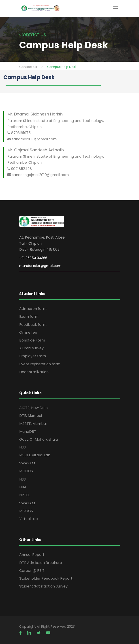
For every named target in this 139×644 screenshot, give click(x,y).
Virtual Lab (29, 519)
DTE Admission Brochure (41, 563)
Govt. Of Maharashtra (38, 439)
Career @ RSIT (32, 571)
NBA (23, 487)
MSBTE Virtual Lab (35, 455)
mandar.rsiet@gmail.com (40, 266)
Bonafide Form (32, 340)
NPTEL (25, 495)
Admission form (33, 309)
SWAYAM (27, 463)
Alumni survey (31, 348)
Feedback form (33, 325)
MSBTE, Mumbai (33, 424)
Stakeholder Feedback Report (46, 578)
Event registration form (40, 364)
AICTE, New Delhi (34, 408)
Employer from (33, 356)
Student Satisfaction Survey (43, 586)
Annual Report (32, 555)
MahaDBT (28, 432)
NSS (22, 447)
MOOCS (26, 471)
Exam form (29, 317)
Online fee (28, 332)
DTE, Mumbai (31, 416)
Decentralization (34, 372)
